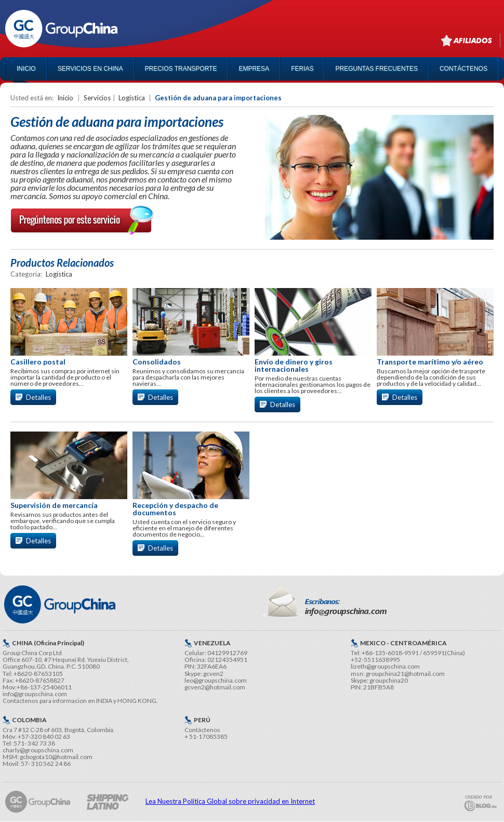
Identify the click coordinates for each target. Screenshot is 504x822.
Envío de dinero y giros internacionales (294, 365)
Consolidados (157, 362)
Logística (132, 98)
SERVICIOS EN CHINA (90, 69)
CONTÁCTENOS (463, 69)
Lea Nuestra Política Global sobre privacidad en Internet (230, 801)
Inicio (65, 98)
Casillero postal (38, 362)
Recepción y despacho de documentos (175, 509)
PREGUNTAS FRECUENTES (376, 69)
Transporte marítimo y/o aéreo (430, 362)
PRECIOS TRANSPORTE (181, 69)
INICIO (26, 69)
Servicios (97, 98)
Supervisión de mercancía (54, 505)
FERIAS (302, 69)
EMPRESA (254, 69)
